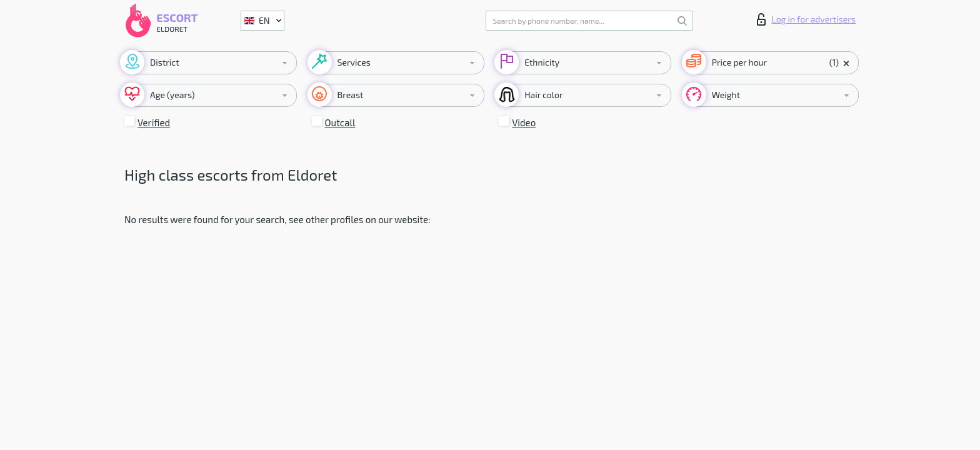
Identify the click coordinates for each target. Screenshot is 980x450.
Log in (806, 19)
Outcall (340, 122)
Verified (154, 122)
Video (524, 122)
